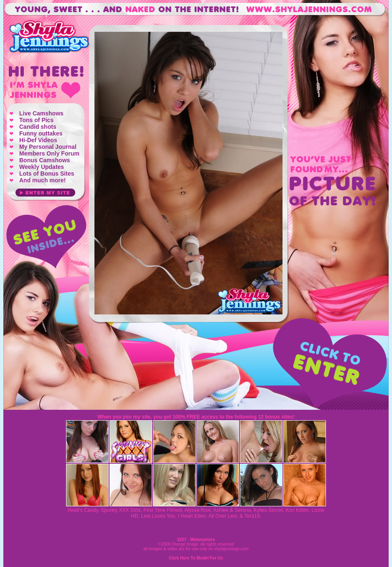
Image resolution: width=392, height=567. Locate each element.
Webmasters (202, 540)
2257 (182, 540)
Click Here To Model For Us (196, 558)
